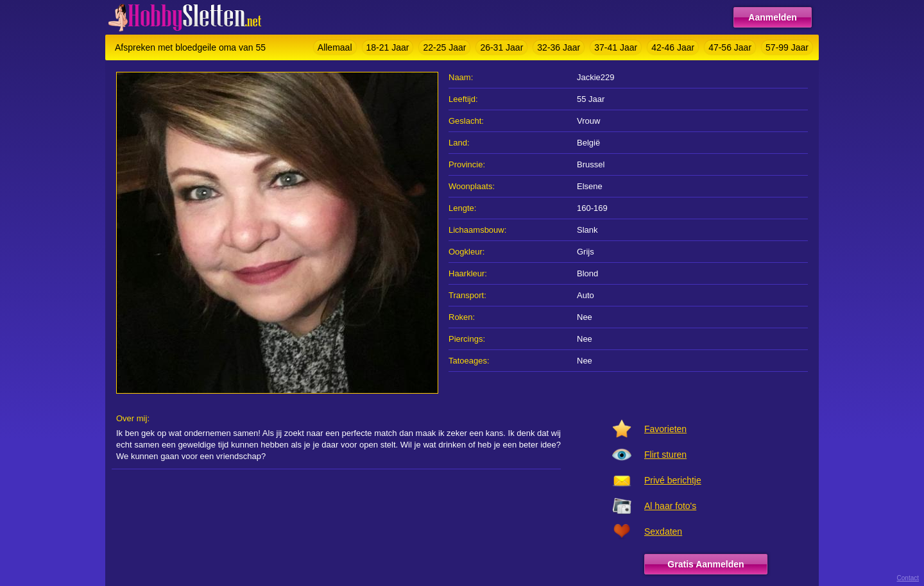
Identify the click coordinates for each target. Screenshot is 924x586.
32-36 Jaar (559, 47)
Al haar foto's (670, 506)
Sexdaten (663, 532)
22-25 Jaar (444, 47)
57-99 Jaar (787, 47)
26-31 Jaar (501, 47)
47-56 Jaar (730, 47)
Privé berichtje (673, 480)
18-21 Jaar (388, 47)
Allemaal (335, 47)
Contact (908, 578)
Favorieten (665, 429)
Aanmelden (772, 17)
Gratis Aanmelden (706, 564)
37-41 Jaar (616, 47)
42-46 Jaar (673, 47)
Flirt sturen (665, 455)
